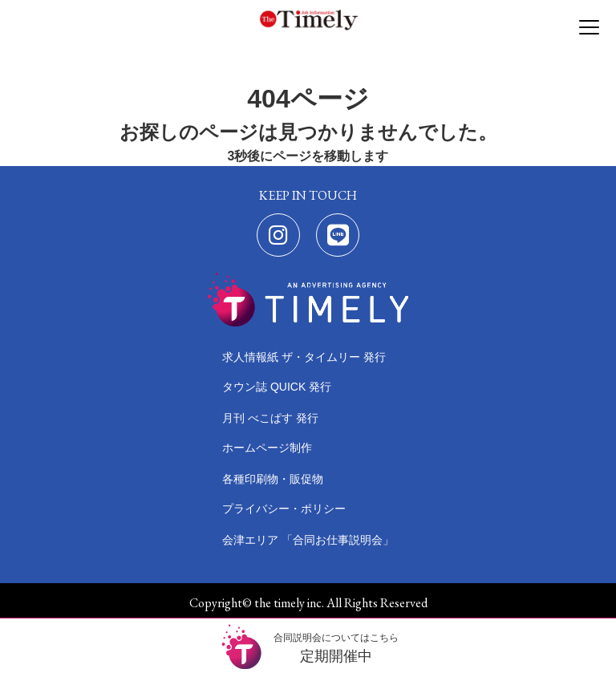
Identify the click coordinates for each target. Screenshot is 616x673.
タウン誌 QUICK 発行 (277, 387)
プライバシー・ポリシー (284, 509)
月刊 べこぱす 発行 (270, 418)
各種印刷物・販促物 (273, 479)
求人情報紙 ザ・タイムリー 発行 (304, 357)
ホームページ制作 (267, 448)
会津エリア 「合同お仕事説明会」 (308, 540)
